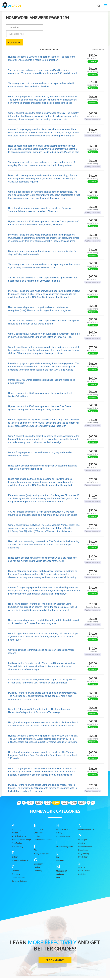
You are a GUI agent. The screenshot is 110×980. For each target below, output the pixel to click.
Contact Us (95, 966)
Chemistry (16, 859)
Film (36, 835)
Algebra (15, 818)
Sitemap (82, 969)
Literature (60, 846)
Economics (38, 815)
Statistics (82, 859)
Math (58, 863)
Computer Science (19, 866)
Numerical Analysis (86, 815)
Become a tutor (64, 966)
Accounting (16, 815)
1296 (73, 788)
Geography (38, 849)
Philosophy (83, 825)
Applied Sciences (19, 822)
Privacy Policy (31, 969)
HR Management (63, 822)
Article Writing (17, 832)
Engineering (39, 818)
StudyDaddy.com (62, 973)
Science (82, 853)
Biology (15, 842)
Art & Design (17, 828)
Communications (19, 863)
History (59, 818)
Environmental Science (43, 825)
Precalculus (83, 835)
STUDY (17, 6)
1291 (30, 788)
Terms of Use (64, 969)
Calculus (15, 856)
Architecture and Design (21, 825)
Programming (84, 839)
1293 (48, 788)
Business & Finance (20, 846)
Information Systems (65, 832)
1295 (65, 788)
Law (58, 842)
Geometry (38, 856)
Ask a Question (55, 945)
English (37, 822)
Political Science (85, 832)
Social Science (84, 856)
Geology (37, 853)
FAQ (81, 966)
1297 (82, 788)
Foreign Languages (42, 839)
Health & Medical (63, 815)
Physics (82, 829)
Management (62, 856)
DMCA (48, 969)
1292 (39, 788)
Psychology (83, 842)
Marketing (60, 860)
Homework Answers (18, 966)
